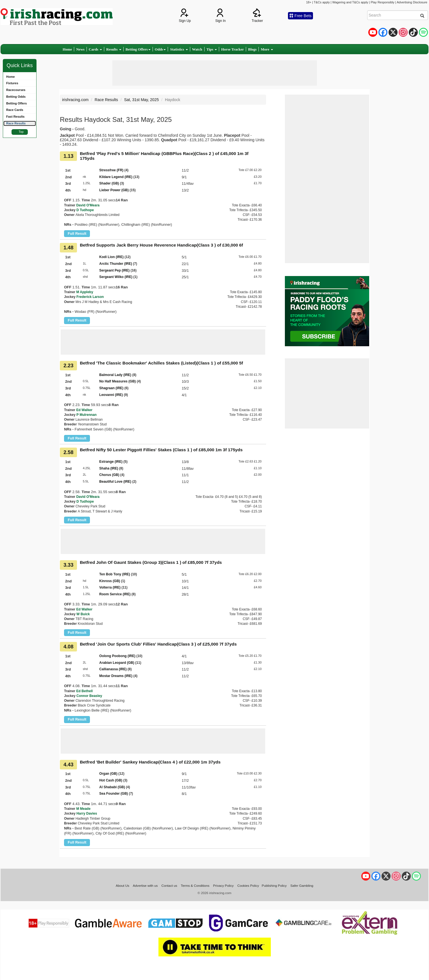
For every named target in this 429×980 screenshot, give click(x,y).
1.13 (68, 156)
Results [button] (114, 49)
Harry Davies (87, 813)
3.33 (68, 565)
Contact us (169, 886)
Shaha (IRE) (109, 468)
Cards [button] (95, 49)
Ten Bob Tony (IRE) (115, 574)
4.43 (68, 765)
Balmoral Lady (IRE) (115, 375)
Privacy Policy (223, 886)
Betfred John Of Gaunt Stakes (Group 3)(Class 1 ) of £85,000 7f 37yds (151, 562)
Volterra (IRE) (110, 587)
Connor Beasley (89, 696)
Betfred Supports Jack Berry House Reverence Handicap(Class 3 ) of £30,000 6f (161, 245)
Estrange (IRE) (111, 462)
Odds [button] (160, 49)
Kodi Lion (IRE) (111, 257)
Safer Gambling (302, 886)
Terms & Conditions (195, 886)
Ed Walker (84, 410)
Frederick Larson (90, 297)
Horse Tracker (232, 49)
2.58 (68, 452)
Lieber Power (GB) (114, 190)
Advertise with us (145, 886)
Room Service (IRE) (115, 594)
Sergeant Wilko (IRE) (116, 277)
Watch (197, 49)
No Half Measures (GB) (117, 381)
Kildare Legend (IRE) (116, 177)
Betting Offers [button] (138, 49)
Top (21, 132)
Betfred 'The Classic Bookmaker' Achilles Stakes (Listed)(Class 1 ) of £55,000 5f (161, 363)
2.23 (68, 366)
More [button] (267, 49)
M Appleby (85, 292)
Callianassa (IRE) (113, 669)
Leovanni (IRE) (111, 395)
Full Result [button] (77, 233)
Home (67, 49)
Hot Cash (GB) (111, 780)
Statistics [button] (179, 49)
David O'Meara (88, 205)
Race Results (106, 100)
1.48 (68, 248)
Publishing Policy (274, 886)
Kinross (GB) (110, 581)
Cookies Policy (248, 886)
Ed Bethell (84, 691)
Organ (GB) (108, 774)
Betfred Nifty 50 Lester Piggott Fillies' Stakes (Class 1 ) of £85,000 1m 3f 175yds (161, 450)
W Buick (83, 614)
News (80, 49)
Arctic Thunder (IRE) (116, 264)
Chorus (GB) (109, 475)
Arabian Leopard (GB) (117, 663)
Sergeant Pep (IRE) (114, 270)
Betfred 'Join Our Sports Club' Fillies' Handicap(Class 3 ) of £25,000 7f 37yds (158, 644)
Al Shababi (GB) (112, 787)
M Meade (83, 809)
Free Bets (300, 16)
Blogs (252, 49)
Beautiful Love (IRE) (115, 482)
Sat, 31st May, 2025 (141, 100)
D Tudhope (85, 210)
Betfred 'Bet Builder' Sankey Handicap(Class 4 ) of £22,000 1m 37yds (150, 762)
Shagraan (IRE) (111, 388)
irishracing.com (75, 100)
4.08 (68, 647)
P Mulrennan (87, 415)
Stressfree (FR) (111, 170)
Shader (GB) (109, 183)
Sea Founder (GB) (114, 794)
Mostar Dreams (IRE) (116, 676)
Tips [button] (212, 49)
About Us (122, 886)
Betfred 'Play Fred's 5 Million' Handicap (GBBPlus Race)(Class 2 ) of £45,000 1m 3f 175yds (164, 156)
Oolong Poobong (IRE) (117, 656)
